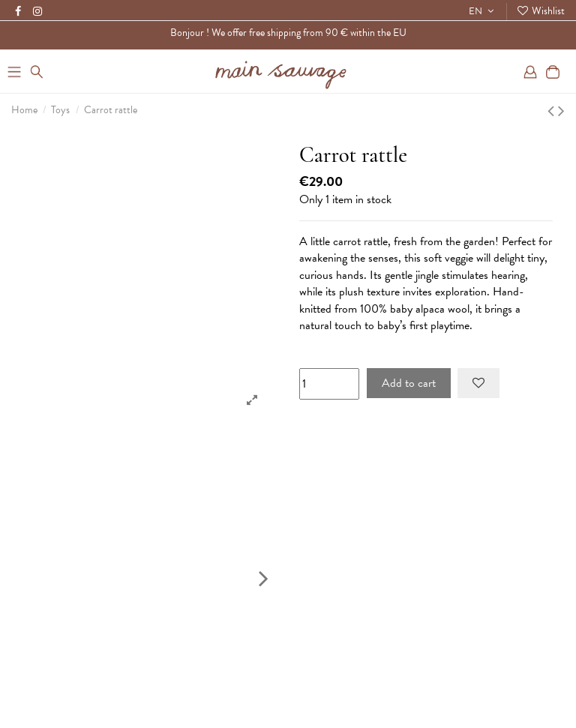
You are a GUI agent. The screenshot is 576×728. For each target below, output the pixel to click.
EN (483, 11)
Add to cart (409, 383)
